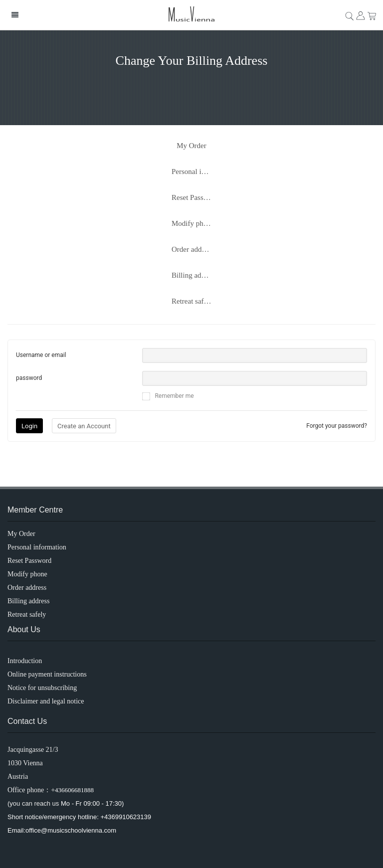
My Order (191, 146)
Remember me (168, 396)
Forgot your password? (337, 426)
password (29, 378)
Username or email (41, 355)
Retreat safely (192, 301)
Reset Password (195, 197)
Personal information (196, 172)
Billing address (194, 275)
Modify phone (193, 223)
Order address (192, 249)
